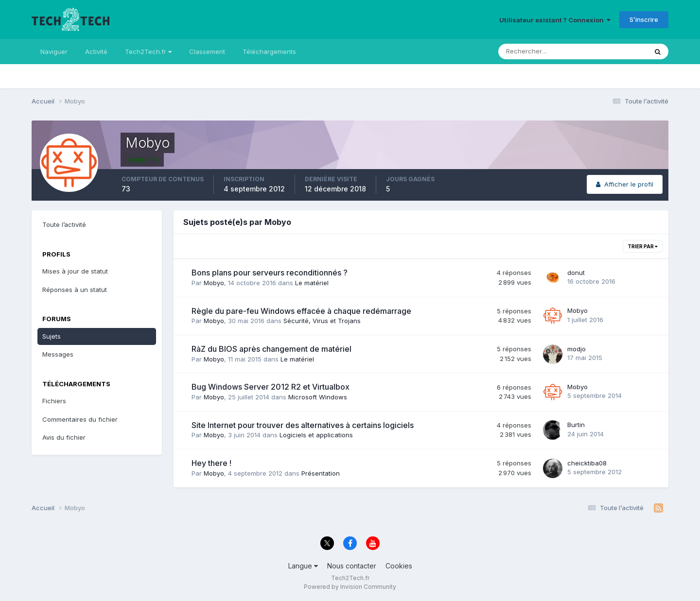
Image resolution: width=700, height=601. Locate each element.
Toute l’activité (64, 224)
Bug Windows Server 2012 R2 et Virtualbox (271, 387)
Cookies (399, 566)
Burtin (576, 425)
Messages (58, 354)
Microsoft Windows (318, 397)
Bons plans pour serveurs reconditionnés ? (270, 273)
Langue (303, 566)
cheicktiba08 (587, 463)
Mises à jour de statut (75, 271)
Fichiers (54, 401)
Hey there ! (211, 463)
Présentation (321, 473)
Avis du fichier (64, 437)
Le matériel (312, 283)
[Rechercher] (533, 52)
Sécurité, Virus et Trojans (322, 321)
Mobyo (214, 283)
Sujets (52, 336)
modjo (577, 349)
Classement (207, 52)
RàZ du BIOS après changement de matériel (271, 349)
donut (576, 273)
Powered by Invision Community (350, 587)
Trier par (643, 246)
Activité (96, 52)
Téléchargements (269, 52)
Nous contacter (352, 566)
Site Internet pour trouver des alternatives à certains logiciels (303, 425)
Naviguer (54, 52)
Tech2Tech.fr (148, 52)
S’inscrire (644, 19)
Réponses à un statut (75, 290)
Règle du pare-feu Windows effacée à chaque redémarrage (301, 311)
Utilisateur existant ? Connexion (555, 20)
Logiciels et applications (316, 435)
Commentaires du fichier (80, 419)
